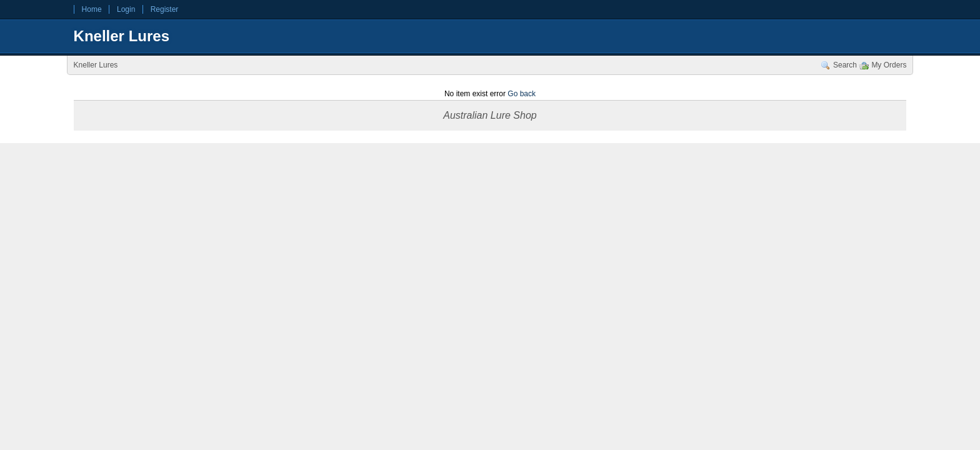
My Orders (889, 65)
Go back (522, 94)
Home (92, 9)
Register (165, 9)
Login (126, 9)
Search (845, 65)
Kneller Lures (122, 36)
